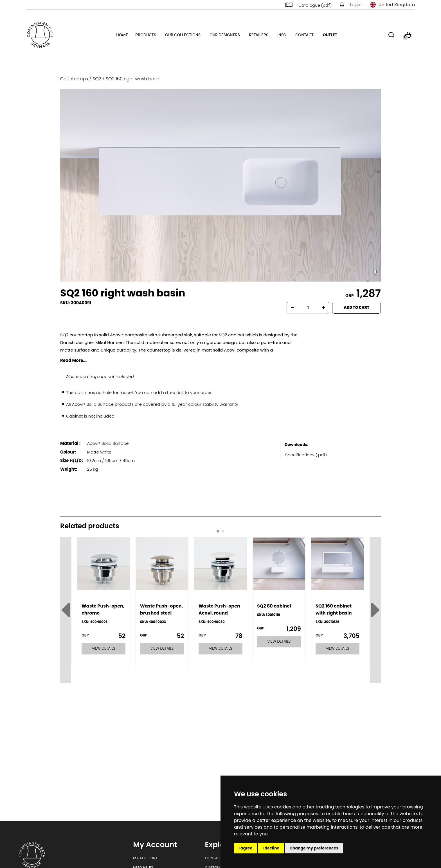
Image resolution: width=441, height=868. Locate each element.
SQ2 (97, 79)
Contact (304, 35)
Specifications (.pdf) (306, 455)
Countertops (74, 79)
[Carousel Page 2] (223, 531)
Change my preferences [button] (314, 848)
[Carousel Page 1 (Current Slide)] (218, 531)
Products (146, 35)
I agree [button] (245, 848)
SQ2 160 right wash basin (133, 79)
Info (282, 35)
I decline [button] (271, 848)
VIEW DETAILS (104, 648)
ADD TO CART (356, 308)
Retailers (259, 35)
